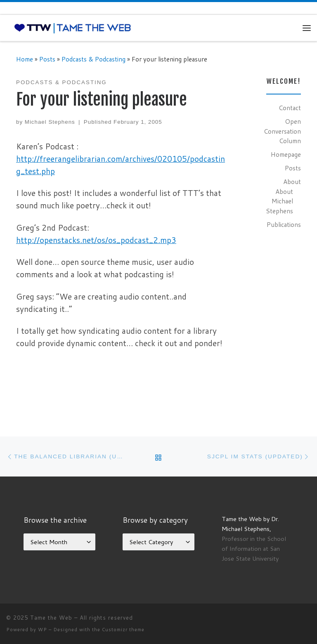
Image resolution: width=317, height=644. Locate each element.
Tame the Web (51, 618)
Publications (284, 224)
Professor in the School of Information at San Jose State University (254, 548)
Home (25, 59)
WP (43, 630)
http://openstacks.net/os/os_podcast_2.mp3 (96, 240)
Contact (290, 108)
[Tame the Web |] (73, 28)
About (292, 182)
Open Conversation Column (282, 131)
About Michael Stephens (279, 201)
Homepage (286, 154)
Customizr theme (123, 630)
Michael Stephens (50, 122)
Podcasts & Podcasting (93, 59)
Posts (47, 59)
